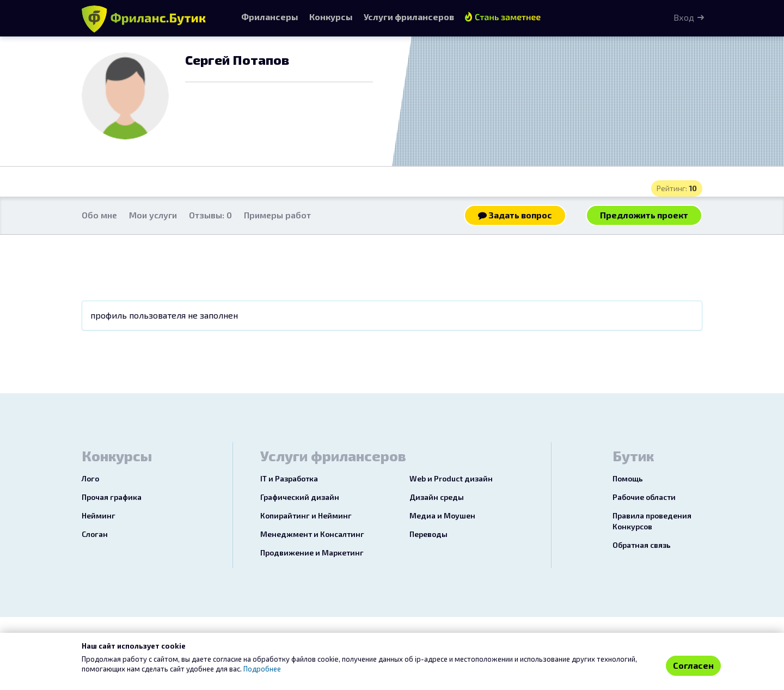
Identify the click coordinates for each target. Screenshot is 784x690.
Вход (684, 17)
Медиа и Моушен (442, 515)
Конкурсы (331, 17)
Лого (90, 478)
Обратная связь (642, 545)
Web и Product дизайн (451, 478)
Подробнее (262, 669)
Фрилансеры (270, 17)
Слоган (95, 534)
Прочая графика (112, 497)
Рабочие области (644, 497)
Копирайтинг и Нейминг (306, 515)
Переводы (428, 534)
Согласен (693, 665)
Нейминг (99, 515)
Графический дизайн (300, 497)
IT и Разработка (289, 478)
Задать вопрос (515, 215)
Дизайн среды (437, 497)
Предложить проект (644, 215)
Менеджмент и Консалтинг (312, 534)
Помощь (628, 478)
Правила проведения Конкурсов (652, 521)
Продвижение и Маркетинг (312, 552)
